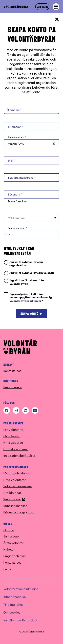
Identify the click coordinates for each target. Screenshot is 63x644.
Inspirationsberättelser (19, 456)
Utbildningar (12, 493)
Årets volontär (13, 543)
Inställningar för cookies (21, 620)
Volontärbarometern (18, 486)
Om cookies (12, 612)
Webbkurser (14, 499)
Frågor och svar (15, 556)
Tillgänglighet (13, 605)
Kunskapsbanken (15, 506)
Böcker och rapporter (18, 512)
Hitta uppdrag (13, 442)
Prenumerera (13, 387)
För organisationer (16, 473)
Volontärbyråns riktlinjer (25, 301)
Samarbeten (12, 536)
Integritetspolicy (15, 597)
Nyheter (9, 549)
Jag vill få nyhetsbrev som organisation (23, 264)
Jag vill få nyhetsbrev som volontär (29, 273)
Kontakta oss (12, 371)
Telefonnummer (18, 228)
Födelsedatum (17, 137)
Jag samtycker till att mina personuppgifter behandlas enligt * (28, 298)
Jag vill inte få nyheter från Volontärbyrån (24, 282)
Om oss (9, 530)
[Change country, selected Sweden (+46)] (8, 235)
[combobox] (32, 218)
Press (7, 569)
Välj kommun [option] (16, 218)
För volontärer (13, 430)
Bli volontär (12, 436)
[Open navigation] (56, 7)
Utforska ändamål (16, 449)
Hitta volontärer (15, 480)
